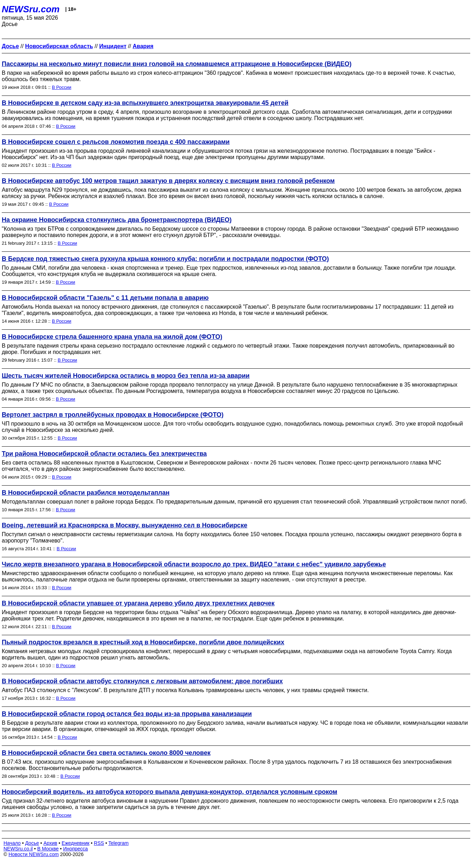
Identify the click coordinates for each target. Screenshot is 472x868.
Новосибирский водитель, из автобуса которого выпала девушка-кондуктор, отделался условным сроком (169, 792)
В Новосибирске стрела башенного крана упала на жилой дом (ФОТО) (112, 337)
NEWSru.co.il (18, 849)
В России (62, 87)
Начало (12, 843)
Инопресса (76, 849)
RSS (99, 843)
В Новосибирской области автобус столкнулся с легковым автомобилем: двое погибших (142, 681)
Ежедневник (76, 843)
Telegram (119, 843)
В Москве (48, 849)
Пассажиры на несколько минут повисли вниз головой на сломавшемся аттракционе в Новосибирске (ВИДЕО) (177, 64)
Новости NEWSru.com (34, 854)
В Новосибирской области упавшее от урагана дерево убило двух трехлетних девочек (138, 603)
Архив (50, 843)
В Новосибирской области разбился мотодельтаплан (86, 493)
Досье (32, 843)
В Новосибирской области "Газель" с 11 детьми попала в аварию (105, 298)
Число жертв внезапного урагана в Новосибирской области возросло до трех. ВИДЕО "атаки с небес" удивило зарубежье (194, 564)
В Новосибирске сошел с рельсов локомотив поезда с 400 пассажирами (116, 142)
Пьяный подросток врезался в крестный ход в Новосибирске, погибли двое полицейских (143, 642)
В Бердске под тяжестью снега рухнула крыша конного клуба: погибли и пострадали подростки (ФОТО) (165, 259)
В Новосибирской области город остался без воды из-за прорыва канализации (127, 714)
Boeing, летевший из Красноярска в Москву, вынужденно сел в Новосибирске (124, 525)
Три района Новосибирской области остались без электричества (104, 454)
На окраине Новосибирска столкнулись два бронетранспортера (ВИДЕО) (117, 220)
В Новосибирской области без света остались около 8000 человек (106, 753)
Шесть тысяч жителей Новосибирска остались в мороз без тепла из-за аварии (126, 376)
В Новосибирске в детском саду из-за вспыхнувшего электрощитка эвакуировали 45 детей (145, 103)
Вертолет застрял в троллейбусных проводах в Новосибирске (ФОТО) (113, 415)
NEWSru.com (31, 9)
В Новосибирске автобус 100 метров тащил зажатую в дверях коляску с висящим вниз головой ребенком (168, 181)
